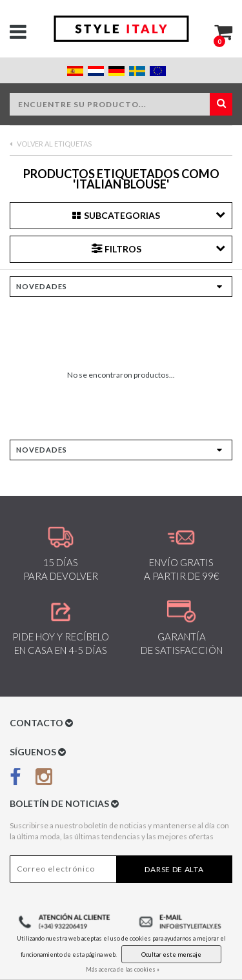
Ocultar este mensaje (171, 954)
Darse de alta (174, 869)
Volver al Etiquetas (51, 144)
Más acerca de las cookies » (123, 969)
